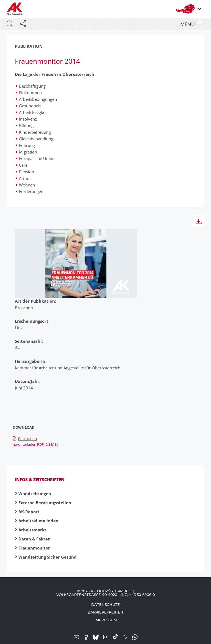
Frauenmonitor (34, 548)
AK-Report (29, 512)
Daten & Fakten (34, 539)
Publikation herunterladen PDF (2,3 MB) (35, 441)
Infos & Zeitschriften (40, 479)
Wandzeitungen (35, 494)
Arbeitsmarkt (32, 530)
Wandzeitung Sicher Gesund (48, 557)
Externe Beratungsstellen (45, 503)
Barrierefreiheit (106, 612)
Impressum (106, 620)
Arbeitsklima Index (38, 521)
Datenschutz (105, 604)
